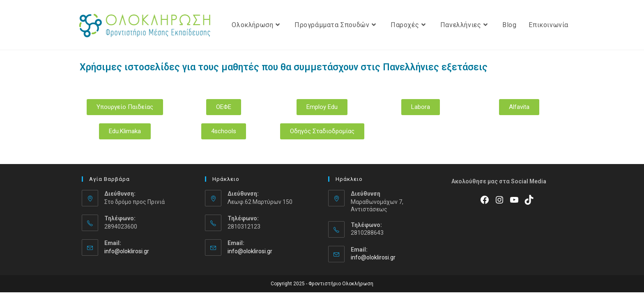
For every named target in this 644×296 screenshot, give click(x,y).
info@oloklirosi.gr (127, 251)
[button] (125, 107)
